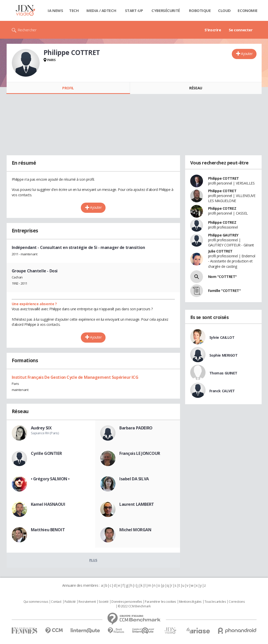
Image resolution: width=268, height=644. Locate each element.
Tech (74, 10)
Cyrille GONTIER (46, 453)
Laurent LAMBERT (137, 504)
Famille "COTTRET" (225, 291)
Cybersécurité (166, 10)
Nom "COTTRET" (223, 277)
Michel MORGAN (135, 530)
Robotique (200, 10)
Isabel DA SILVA (134, 479)
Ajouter (247, 54)
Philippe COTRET (222, 191)
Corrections (237, 602)
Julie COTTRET (220, 251)
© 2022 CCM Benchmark (134, 606)
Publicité (70, 602)
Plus (93, 560)
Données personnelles (127, 602)
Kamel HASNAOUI (48, 504)
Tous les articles (215, 602)
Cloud (224, 10)
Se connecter (241, 30)
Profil (68, 88)
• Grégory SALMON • (50, 479)
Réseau (196, 88)
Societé (104, 602)
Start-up (134, 10)
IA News (55, 10)
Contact (56, 602)
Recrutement (87, 602)
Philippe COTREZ (222, 208)
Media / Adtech (101, 10)
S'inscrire (213, 30)
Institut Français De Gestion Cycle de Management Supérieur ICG (75, 377)
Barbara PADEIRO (136, 428)
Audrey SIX (41, 428)
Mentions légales (190, 602)
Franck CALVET (222, 391)
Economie (248, 10)
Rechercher (27, 30)
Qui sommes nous (36, 602)
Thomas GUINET (224, 373)
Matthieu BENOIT (48, 530)
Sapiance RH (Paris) (45, 433)
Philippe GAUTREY (223, 235)
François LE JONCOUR (140, 453)
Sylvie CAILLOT (222, 337)
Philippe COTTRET (224, 178)
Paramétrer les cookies (160, 602)
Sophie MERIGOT (224, 355)
